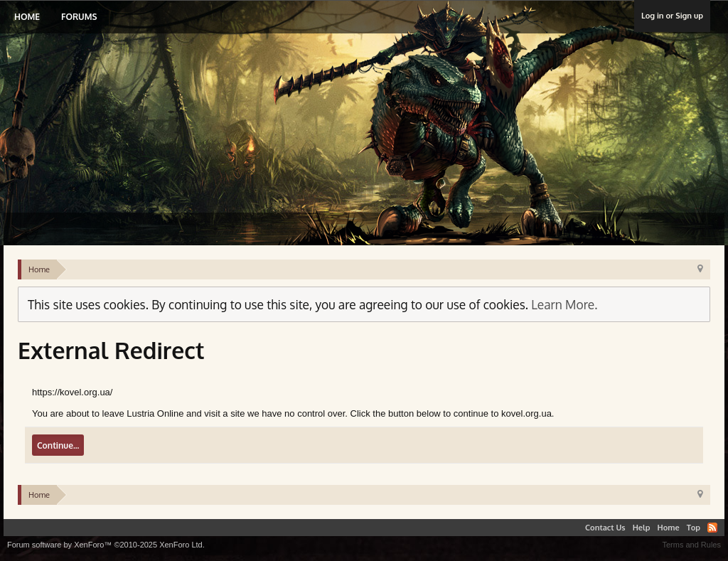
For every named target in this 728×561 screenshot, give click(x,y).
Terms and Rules (691, 545)
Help (642, 528)
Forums (79, 17)
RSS (712, 528)
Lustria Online (155, 109)
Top (694, 528)
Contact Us (605, 528)
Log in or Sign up (672, 16)
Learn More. (564, 304)
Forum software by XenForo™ (106, 545)
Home (27, 17)
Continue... (58, 445)
